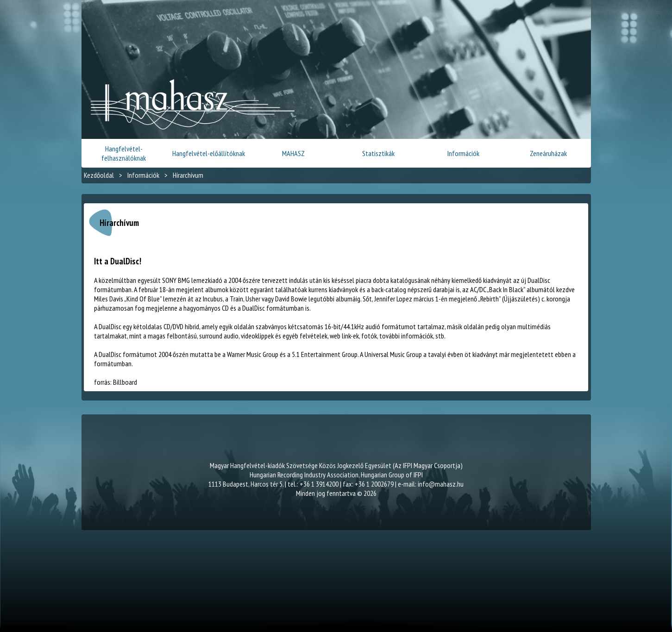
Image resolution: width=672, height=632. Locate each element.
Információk (463, 153)
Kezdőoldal (99, 175)
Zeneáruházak (548, 153)
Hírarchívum (188, 175)
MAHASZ (293, 153)
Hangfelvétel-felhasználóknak (124, 153)
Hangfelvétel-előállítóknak (209, 153)
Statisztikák (378, 153)
